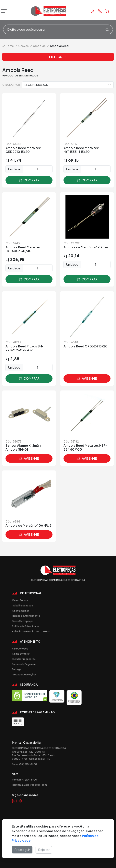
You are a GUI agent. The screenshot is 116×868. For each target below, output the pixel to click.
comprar (29, 180)
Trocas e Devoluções (24, 674)
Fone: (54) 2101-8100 (24, 764)
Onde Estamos (21, 611)
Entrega (17, 669)
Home (8, 46)
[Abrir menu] (3, 11)
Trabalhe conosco (23, 605)
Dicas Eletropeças (23, 621)
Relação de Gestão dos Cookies (31, 631)
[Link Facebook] (21, 801)
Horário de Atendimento (26, 616)
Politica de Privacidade (25, 626)
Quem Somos (20, 600)
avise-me (87, 378)
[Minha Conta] (93, 11)
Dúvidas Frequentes (24, 659)
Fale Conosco (20, 648)
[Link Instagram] (14, 801)
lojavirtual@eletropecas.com (29, 785)
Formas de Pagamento (25, 664)
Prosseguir (22, 850)
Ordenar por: (11, 85)
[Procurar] (107, 29)
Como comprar (21, 654)
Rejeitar (44, 850)
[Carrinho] (107, 11)
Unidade (14, 169)
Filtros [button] (58, 57)
